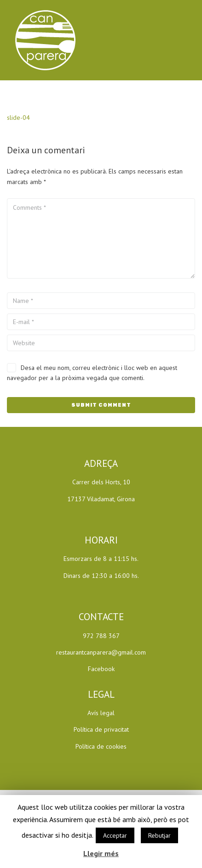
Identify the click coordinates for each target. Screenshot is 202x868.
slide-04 (18, 118)
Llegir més (101, 853)
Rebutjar (159, 835)
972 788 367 (101, 636)
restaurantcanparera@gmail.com (101, 652)
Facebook (101, 669)
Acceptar (115, 835)
